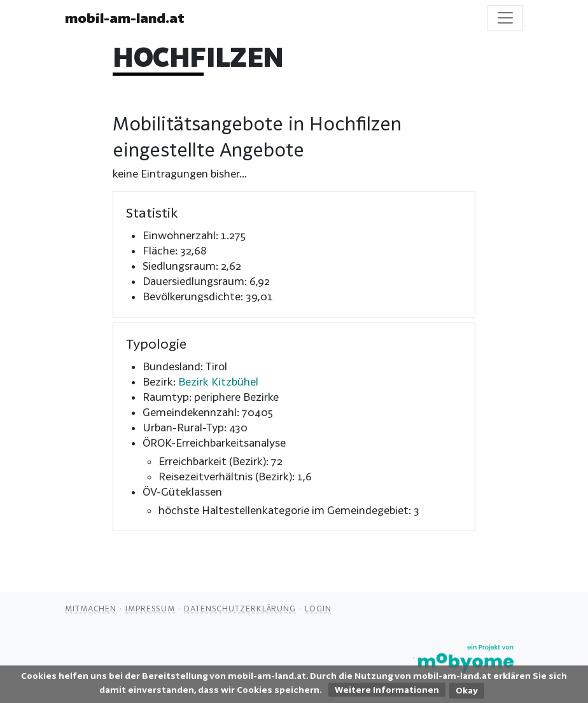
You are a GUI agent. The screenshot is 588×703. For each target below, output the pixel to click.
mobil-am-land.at (125, 18)
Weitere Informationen (387, 690)
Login (318, 608)
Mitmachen (91, 608)
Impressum (150, 608)
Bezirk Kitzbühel (218, 381)
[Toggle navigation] (505, 18)
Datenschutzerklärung (240, 608)
